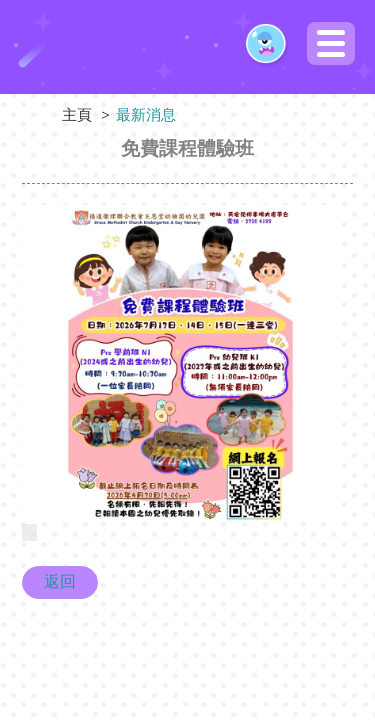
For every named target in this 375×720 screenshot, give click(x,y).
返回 (60, 581)
